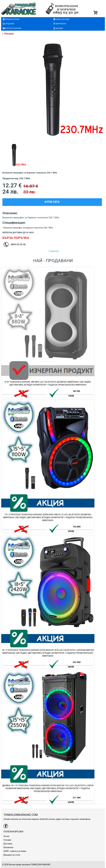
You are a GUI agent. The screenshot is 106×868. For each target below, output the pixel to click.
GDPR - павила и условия (15, 851)
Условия (7, 840)
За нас (6, 836)
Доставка (8, 844)
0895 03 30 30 (18, 244)
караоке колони (11, 19)
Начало (7, 34)
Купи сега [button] (52, 202)
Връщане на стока (12, 855)
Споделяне (54, 251)
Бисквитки (8, 847)
